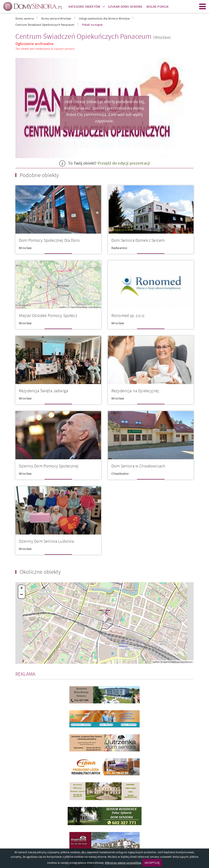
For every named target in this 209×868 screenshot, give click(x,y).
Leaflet (62, 307)
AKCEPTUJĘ (152, 863)
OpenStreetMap (79, 307)
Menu (203, 6)
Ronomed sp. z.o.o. (128, 315)
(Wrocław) (162, 37)
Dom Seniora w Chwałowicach (138, 466)
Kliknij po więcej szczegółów (123, 863)
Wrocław (25, 248)
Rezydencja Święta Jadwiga (43, 391)
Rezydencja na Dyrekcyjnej (135, 391)
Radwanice (119, 248)
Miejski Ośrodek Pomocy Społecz (48, 315)
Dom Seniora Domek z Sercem (138, 240)
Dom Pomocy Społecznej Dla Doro (49, 240)
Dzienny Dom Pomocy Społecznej (49, 466)
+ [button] (22, 589)
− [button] (22, 595)
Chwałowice (120, 473)
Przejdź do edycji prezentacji (124, 163)
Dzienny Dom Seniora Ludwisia (46, 541)
